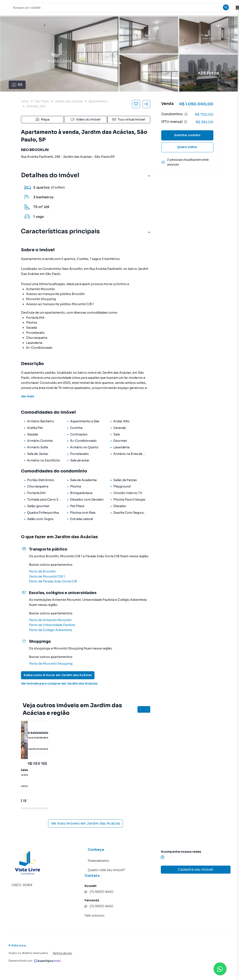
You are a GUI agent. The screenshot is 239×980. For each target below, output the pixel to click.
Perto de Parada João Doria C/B (53, 581)
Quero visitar (187, 147)
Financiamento (99, 861)
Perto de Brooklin (42, 571)
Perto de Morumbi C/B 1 (47, 576)
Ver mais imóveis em (85, 824)
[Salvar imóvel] (136, 104)
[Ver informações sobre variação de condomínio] (186, 114)
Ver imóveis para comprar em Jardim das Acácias (59, 684)
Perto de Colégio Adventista (50, 630)
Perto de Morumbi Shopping (51, 664)
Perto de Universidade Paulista (52, 625)
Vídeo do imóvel (86, 119)
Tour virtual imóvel (129, 119)
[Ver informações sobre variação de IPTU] (186, 122)
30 (17, 85)
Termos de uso (62, 953)
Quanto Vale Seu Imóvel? (106, 870)
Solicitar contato (187, 135)
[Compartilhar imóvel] (146, 104)
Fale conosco (94, 915)
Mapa (42, 119)
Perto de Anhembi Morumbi (50, 620)
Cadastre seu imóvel (196, 870)
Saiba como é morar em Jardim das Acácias (58, 675)
